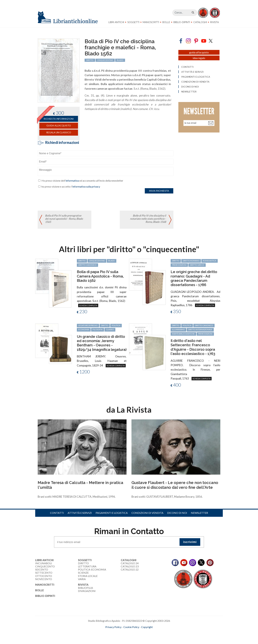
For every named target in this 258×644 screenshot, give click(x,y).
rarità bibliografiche (183, 334)
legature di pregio (88, 325)
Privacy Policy (113, 627)
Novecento (44, 579)
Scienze (83, 573)
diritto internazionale (200, 329)
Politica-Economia (92, 569)
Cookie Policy (131, 627)
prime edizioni (179, 265)
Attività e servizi (80, 513)
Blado (112, 261)
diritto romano (191, 261)
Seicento (42, 569)
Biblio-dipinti (182, 22)
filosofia (98, 329)
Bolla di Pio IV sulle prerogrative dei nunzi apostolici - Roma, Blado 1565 (64, 219)
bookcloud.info (135, 632)
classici (110, 329)
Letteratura (87, 566)
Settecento (44, 573)
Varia (82, 579)
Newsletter (199, 513)
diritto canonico (87, 265)
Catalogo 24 (130, 563)
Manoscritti (151, 22)
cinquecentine (97, 261)
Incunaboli (44, 563)
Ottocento (44, 576)
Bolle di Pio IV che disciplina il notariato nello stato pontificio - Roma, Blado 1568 (148, 219)
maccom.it (119, 632)
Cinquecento (45, 566)
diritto (82, 261)
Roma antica (210, 261)
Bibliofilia (85, 588)
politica (116, 325)
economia (84, 329)
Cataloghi (200, 22)
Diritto (83, 563)
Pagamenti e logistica (112, 513)
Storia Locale (88, 576)
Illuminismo (178, 329)
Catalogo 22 (130, 569)
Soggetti (133, 22)
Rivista (214, 22)
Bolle (166, 22)
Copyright (147, 627)
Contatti (57, 513)
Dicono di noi (177, 513)
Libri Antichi (116, 22)
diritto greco (197, 265)
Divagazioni (87, 591)
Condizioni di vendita (147, 513)
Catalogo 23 (130, 566)
